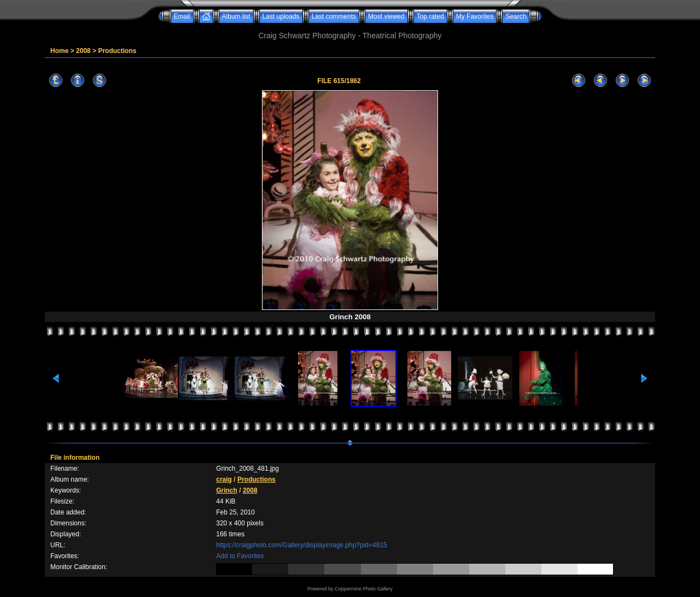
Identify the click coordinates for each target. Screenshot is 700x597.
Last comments (334, 16)
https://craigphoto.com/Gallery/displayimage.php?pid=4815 (302, 545)
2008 (83, 51)
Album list (236, 16)
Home (59, 51)
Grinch (227, 490)
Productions (117, 51)
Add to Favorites (240, 556)
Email (182, 16)
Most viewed (386, 16)
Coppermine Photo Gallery (364, 589)
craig (224, 479)
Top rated (430, 16)
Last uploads (281, 16)
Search (516, 16)
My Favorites (475, 16)
